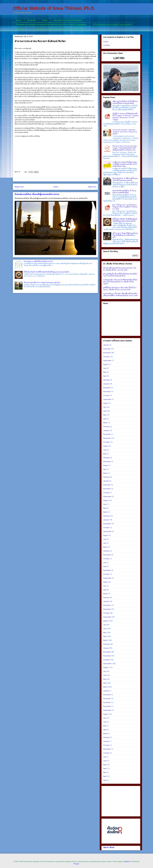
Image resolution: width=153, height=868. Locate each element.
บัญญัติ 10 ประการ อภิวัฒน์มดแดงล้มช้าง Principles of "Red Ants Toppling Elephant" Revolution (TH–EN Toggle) (125, 116)
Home (19, 20)
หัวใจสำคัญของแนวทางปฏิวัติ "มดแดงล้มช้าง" (113, 25)
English (106, 41)
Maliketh (128, 861)
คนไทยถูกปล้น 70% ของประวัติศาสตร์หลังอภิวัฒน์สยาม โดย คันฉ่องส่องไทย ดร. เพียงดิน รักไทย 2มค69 (120, 282)
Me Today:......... (23, 29)
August (106, 364)
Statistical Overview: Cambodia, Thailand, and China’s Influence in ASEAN (125, 132)
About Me (32, 20)
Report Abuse (109, 847)
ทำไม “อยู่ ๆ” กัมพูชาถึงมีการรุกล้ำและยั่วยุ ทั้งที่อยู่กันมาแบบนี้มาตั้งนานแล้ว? (125, 235)
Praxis (45, 20)
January (106, 345)
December (107, 349)
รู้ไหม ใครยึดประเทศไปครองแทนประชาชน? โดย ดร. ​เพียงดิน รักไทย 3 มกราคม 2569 (120, 269)
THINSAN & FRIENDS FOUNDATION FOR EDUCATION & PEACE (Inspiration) (51, 25)
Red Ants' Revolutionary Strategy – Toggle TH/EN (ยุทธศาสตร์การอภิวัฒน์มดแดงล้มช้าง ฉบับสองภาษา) (125, 148)
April (105, 376)
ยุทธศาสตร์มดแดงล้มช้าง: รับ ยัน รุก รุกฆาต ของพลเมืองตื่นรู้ (124, 191)
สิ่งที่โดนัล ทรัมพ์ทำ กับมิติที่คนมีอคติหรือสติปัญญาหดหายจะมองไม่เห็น (47, 272)
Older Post (92, 187)
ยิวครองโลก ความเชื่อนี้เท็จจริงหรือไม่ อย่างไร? (39, 261)
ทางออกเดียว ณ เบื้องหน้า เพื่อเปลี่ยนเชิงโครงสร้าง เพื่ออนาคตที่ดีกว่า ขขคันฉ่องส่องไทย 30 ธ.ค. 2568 (120, 294)
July (105, 407)
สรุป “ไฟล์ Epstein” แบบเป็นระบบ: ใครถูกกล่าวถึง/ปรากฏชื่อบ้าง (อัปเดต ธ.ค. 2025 (125, 207)
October (106, 356)
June (105, 368)
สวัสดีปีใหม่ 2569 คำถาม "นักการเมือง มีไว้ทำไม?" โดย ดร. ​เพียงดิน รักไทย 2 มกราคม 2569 (120, 289)
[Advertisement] (121, 320)
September (107, 360)
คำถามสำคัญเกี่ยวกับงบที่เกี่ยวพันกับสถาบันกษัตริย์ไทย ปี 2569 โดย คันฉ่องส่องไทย (120, 275)
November (107, 353)
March (105, 423)
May (105, 372)
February (106, 380)
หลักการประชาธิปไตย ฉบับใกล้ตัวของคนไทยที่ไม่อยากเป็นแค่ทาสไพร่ (125, 102)
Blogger (76, 864)
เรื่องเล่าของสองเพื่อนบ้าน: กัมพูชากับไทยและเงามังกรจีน (42, 282)
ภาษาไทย (107, 45)
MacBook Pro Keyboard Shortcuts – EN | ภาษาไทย (59, 29)
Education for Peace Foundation (68, 20)
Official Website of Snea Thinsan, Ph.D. (54, 8)
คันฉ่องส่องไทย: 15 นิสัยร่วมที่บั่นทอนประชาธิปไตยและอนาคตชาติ (125, 179)
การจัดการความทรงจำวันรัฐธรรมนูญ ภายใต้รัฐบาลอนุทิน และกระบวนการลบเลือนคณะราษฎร (125, 164)
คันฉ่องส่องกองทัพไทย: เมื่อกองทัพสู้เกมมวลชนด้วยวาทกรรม (37, 194)
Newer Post (19, 187)
